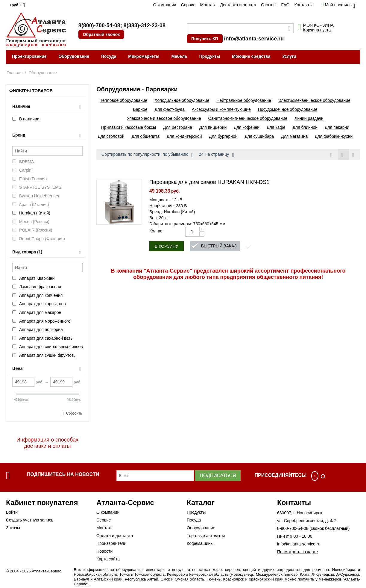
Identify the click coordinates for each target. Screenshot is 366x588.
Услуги (289, 56)
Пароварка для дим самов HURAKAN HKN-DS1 (209, 182)
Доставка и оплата (238, 5)
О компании (164, 5)
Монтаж (208, 5)
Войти (12, 512)
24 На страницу (216, 155)
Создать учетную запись (30, 520)
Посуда (109, 56)
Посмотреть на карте (297, 552)
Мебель (179, 56)
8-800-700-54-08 (293, 528)
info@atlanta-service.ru (254, 39)
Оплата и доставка (115, 536)
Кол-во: (156, 231)
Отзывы (269, 5)
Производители (111, 543)
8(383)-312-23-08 (145, 25)
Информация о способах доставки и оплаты (47, 443)
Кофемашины (200, 543)
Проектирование (29, 56)
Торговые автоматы (206, 536)
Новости (104, 551)
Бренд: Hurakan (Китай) (172, 212)
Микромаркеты (144, 56)
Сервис (188, 5)
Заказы (13, 528)
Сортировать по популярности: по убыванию (147, 155)
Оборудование (74, 56)
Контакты (303, 5)
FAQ (285, 5)
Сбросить (74, 413)
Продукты (210, 56)
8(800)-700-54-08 (99, 25)
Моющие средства (251, 56)
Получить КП (205, 39)
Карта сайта (108, 559)
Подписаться (218, 476)
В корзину (167, 246)
